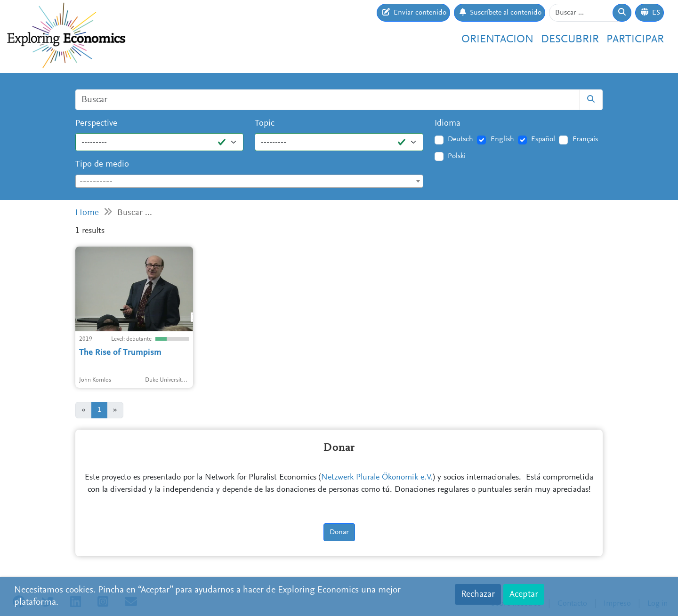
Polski (457, 156)
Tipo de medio (102, 164)
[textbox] (249, 182)
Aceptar (524, 594)
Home (87, 213)
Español (543, 139)
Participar (635, 40)
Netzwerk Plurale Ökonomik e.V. (377, 478)
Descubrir (570, 40)
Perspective (96, 124)
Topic (265, 124)
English (502, 139)
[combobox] (249, 181)
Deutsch (460, 139)
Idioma (448, 124)
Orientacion (497, 40)
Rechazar (478, 594)
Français (585, 139)
